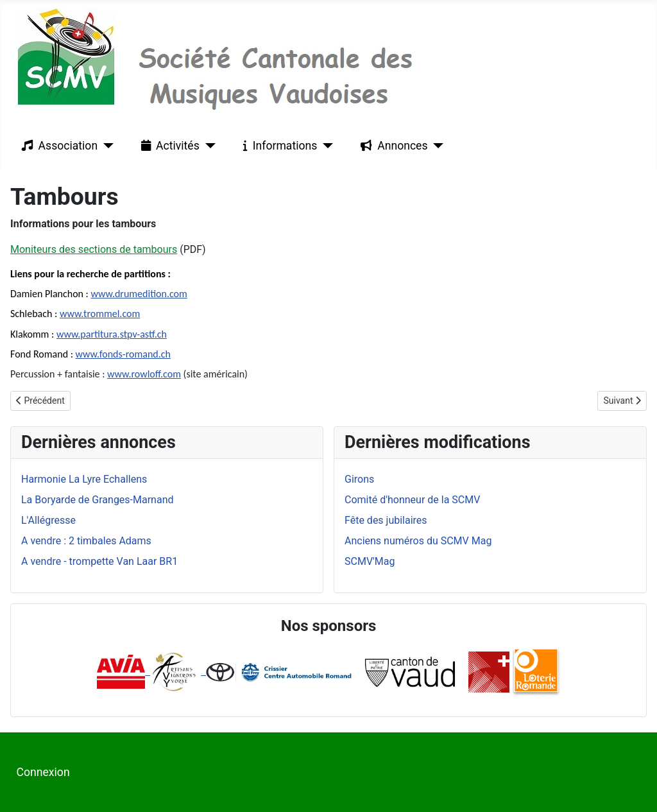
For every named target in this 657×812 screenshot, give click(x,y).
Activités (168, 146)
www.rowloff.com (144, 374)
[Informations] (325, 146)
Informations (277, 146)
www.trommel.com (100, 314)
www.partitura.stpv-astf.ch (112, 334)
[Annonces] (436, 146)
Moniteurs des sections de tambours (94, 249)
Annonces (391, 146)
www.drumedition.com (139, 294)
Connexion (43, 772)
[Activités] (208, 146)
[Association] (106, 146)
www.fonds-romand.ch (123, 354)
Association (57, 146)
